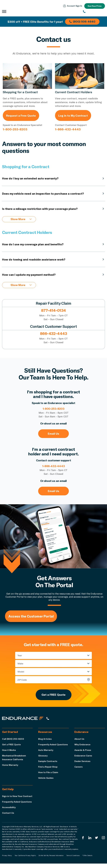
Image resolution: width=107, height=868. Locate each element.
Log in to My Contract (73, 115)
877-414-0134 (53, 311)
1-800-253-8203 (15, 129)
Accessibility (9, 812)
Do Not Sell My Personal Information (51, 860)
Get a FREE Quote (53, 695)
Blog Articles (45, 739)
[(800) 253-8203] (94, 12)
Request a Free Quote (21, 115)
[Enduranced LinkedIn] (90, 842)
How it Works (9, 751)
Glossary (43, 756)
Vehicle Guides (46, 778)
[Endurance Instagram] (103, 842)
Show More (21, 219)
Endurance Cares (83, 756)
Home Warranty (10, 766)
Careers (79, 767)
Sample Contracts (48, 762)
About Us (79, 739)
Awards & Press (83, 751)
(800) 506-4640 (82, 22)
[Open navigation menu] (4, 12)
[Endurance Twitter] (97, 842)
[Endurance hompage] (23, 719)
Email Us (53, 434)
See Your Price (95, 6)
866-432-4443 (53, 334)
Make (20, 664)
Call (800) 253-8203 (13, 739)
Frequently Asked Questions (53, 745)
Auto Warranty (46, 751)
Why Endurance (82, 745)
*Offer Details (87, 860)
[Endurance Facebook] (83, 842)
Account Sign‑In (72, 6)
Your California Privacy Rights (25, 860)
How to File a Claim (48, 773)
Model (21, 672)
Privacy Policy (7, 860)
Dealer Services (83, 762)
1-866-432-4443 (68, 129)
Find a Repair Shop (48, 767)
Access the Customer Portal (31, 617)
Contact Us (8, 817)
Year (20, 656)
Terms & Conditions (73, 860)
